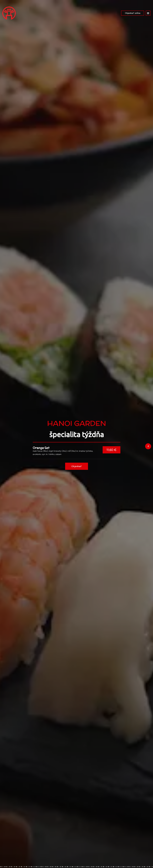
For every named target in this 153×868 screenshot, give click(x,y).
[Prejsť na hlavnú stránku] (9, 13)
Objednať (77, 471)
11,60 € (112, 455)
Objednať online (133, 13)
